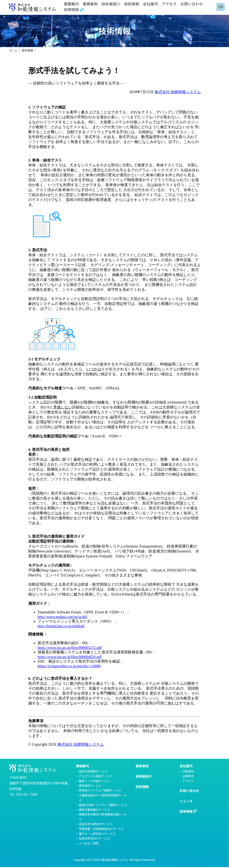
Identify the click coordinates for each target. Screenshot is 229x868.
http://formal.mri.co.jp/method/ (61, 626)
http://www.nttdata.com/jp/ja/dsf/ (63, 617)
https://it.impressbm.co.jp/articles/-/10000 (69, 666)
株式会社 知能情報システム (178, 92)
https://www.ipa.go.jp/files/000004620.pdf (70, 657)
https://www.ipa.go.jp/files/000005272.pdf (70, 648)
